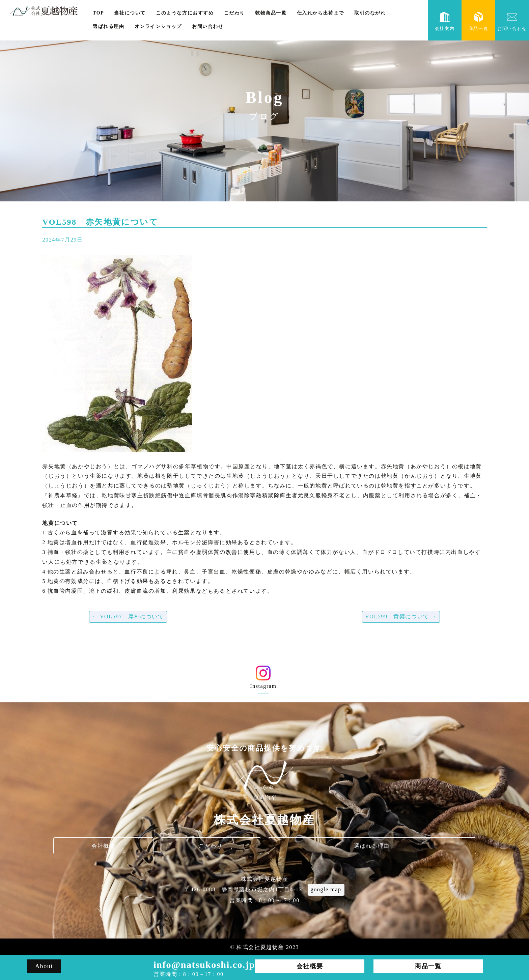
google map (326, 889)
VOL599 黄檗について (401, 617)
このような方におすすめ (185, 13)
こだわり (234, 13)
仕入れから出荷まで (321, 13)
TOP (98, 13)
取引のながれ (370, 13)
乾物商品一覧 (271, 13)
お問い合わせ (208, 26)
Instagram (263, 680)
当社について (130, 13)
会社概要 (103, 846)
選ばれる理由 (109, 26)
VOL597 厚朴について (128, 617)
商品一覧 (478, 21)
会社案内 (445, 21)
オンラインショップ (158, 26)
